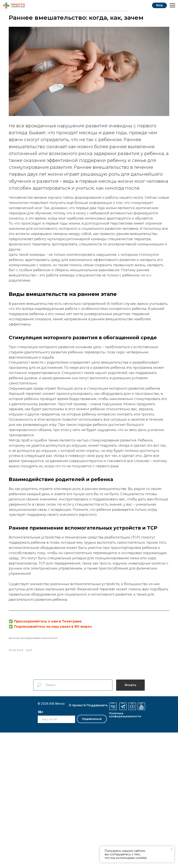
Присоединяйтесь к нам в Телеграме (69, 753)
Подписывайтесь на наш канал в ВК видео (74, 758)
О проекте (77, 841)
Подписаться (92, 854)
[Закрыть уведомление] (171, 849)
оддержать (97, 841)
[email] (56, 855)
